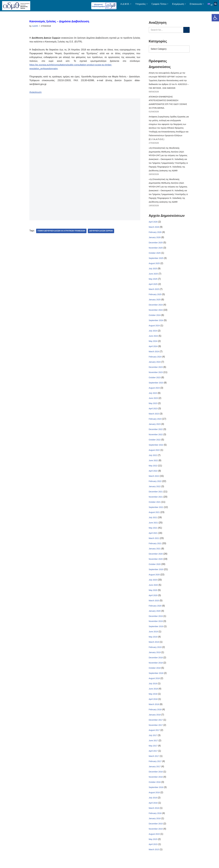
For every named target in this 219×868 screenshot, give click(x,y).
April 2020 (153, 599)
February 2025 (155, 296)
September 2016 (156, 792)
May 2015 (153, 845)
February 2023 (155, 422)
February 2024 (155, 359)
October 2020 (155, 568)
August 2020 (154, 578)
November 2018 (156, 667)
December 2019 (156, 620)
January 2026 (155, 239)
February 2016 (155, 818)
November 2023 (156, 375)
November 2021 (156, 500)
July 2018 (153, 688)
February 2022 (155, 484)
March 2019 (154, 646)
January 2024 (155, 364)
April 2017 (153, 756)
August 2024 (154, 328)
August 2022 (154, 453)
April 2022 (153, 474)
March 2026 (154, 228)
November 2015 (156, 834)
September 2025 (156, 260)
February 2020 (155, 610)
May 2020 (153, 594)
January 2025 (155, 302)
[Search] (166, 30)
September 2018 (156, 677)
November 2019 (156, 625)
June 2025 (153, 275)
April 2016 (153, 808)
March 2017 (154, 761)
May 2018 (153, 698)
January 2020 (155, 615)
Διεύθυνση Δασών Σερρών (101, 231)
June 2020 (153, 589)
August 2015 (154, 839)
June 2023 (153, 401)
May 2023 (153, 406)
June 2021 (153, 526)
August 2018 (154, 683)
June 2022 (153, 463)
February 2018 (155, 714)
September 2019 (156, 630)
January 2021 (155, 552)
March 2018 (154, 709)
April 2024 (153, 349)
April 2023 (153, 411)
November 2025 (156, 249)
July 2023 (153, 395)
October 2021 (155, 505)
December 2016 (156, 777)
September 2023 (156, 385)
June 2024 (153, 338)
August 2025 (154, 265)
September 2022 (156, 448)
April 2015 (153, 850)
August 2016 (154, 798)
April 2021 (153, 536)
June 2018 (153, 693)
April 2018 (153, 703)
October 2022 (155, 442)
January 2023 (155, 427)
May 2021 (153, 531)
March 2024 (154, 354)
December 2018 (156, 662)
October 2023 (155, 380)
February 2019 (155, 651)
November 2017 (156, 730)
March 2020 (154, 604)
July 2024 (153, 333)
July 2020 (153, 583)
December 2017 (156, 724)
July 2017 (153, 740)
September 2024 (156, 322)
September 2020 (156, 573)
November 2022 (156, 437)
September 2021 (156, 510)
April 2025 (153, 286)
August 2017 (154, 735)
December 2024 (156, 307)
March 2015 (154, 855)
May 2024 (153, 343)
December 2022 (156, 432)
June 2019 (153, 636)
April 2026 (153, 223)
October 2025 (155, 255)
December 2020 (156, 557)
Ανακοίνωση (35, 93)
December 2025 (156, 244)
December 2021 (156, 495)
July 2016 (153, 803)
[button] (215, 18)
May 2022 (153, 469)
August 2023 (154, 390)
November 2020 (156, 563)
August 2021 (154, 516)
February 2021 (155, 547)
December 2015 (156, 829)
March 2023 (154, 416)
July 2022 (153, 458)
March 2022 (154, 479)
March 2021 (154, 542)
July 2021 (153, 521)
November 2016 (156, 782)
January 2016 (155, 824)
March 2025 (154, 291)
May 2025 (153, 281)
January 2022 (155, 490)
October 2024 (155, 317)
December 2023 (156, 369)
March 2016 (154, 813)
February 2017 (155, 766)
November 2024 (156, 312)
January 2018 (155, 719)
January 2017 (155, 771)
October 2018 (155, 672)
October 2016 (155, 787)
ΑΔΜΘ (35, 26)
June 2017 (153, 745)
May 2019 (153, 641)
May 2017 (153, 750)
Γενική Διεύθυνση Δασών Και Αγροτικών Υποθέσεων (61, 231)
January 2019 (155, 657)
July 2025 (153, 270)
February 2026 (155, 234)
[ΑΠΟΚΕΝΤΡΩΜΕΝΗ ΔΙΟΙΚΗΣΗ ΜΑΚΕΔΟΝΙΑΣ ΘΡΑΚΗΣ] (16, 6)
